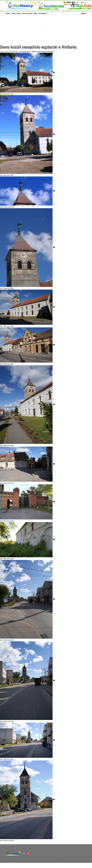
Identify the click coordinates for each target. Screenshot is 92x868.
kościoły (39, 51)
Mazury (29, 51)
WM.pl (36, 13)
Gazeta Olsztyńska (27, 13)
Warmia (8, 13)
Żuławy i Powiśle (16, 13)
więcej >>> (84, 13)
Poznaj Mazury (43, 13)
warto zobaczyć (50, 51)
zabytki (44, 51)
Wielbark (34, 51)
